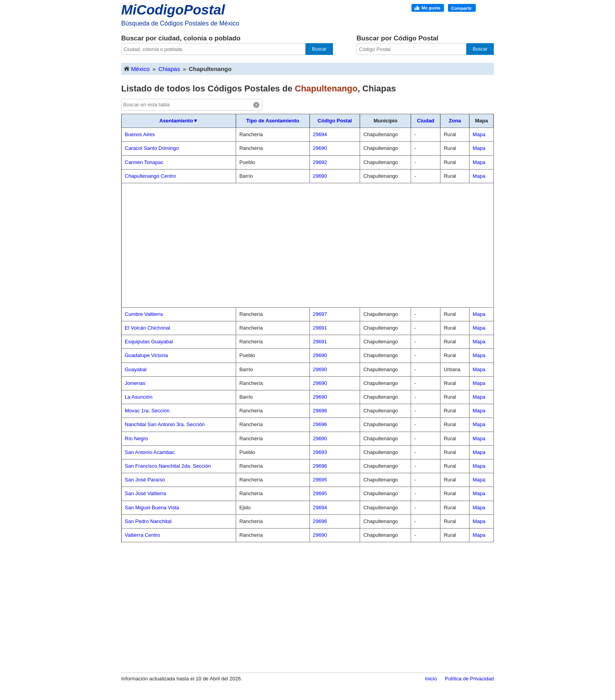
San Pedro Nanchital (148, 521)
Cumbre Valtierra (144, 314)
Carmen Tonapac (144, 162)
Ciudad (426, 121)
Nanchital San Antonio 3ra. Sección (165, 424)
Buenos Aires (140, 134)
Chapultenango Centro (150, 176)
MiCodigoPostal (173, 10)
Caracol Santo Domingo (152, 148)
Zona (455, 121)
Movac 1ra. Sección (147, 411)
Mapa (479, 134)
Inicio (431, 679)
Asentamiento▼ (179, 121)
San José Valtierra (145, 493)
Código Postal (335, 121)
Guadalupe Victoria (146, 355)
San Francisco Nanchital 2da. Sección (168, 466)
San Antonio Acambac (150, 452)
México (136, 68)
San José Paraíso (145, 480)
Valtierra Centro (142, 535)
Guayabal (136, 369)
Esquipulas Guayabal (149, 342)
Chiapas (169, 69)
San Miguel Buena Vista (152, 508)
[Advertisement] (307, 245)
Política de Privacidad (469, 679)
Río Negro (136, 438)
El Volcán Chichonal (147, 328)
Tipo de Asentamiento (273, 121)
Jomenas (135, 383)
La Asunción (139, 397)
